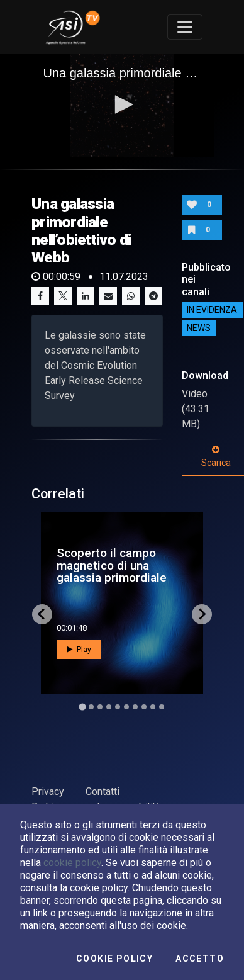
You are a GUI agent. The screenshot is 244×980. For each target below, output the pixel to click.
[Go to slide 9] (153, 707)
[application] (122, 106)
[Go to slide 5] (118, 707)
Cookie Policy (114, 959)
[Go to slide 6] (126, 707)
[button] (122, 104)
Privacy (48, 791)
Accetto (200, 959)
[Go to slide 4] (109, 707)
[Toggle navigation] (185, 27)
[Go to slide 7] (135, 707)
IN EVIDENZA (212, 310)
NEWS (199, 329)
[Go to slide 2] (91, 707)
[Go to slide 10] (162, 707)
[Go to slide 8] (144, 707)
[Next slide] (202, 614)
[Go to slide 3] (100, 707)
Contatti (103, 791)
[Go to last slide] (42, 614)
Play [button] (79, 650)
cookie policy (72, 863)
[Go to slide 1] (82, 707)
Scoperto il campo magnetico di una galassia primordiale (112, 565)
